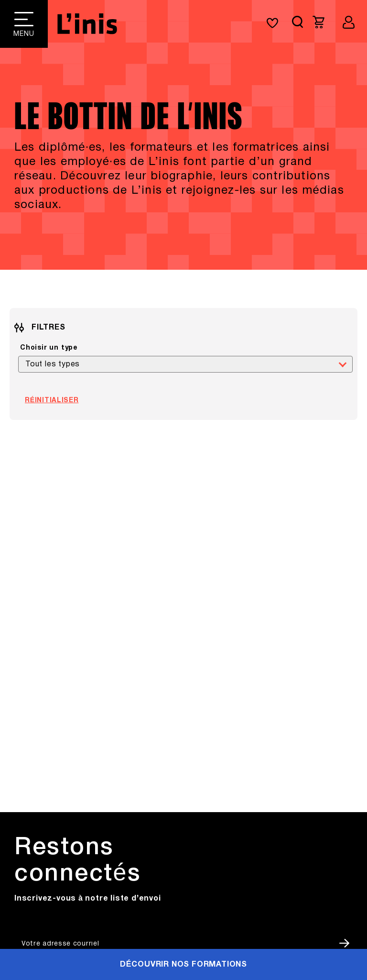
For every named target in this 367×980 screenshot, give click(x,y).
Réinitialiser (52, 401)
